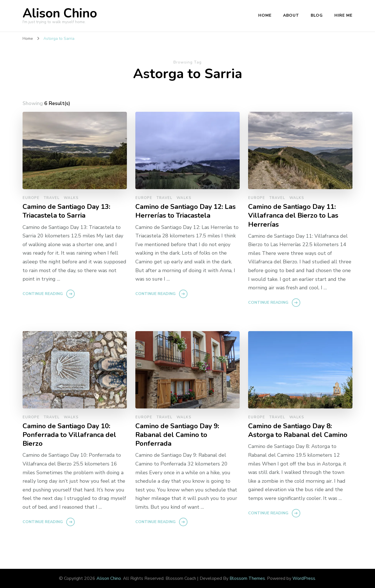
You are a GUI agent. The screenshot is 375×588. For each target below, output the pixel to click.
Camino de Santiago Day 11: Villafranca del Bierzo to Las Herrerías (293, 216)
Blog (317, 15)
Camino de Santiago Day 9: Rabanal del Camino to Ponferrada (177, 435)
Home (265, 15)
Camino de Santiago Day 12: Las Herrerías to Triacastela (186, 211)
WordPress (304, 578)
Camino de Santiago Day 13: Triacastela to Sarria (66, 211)
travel (52, 198)
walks (71, 198)
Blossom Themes (247, 578)
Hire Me (343, 15)
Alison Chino (60, 13)
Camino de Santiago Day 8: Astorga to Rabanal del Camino (298, 430)
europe (31, 198)
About (291, 15)
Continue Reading (43, 294)
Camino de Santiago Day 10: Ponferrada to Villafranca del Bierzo (69, 435)
